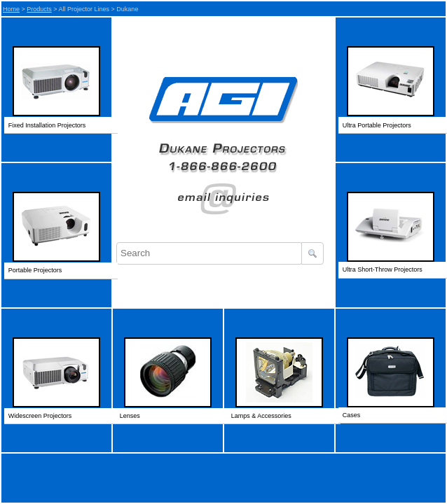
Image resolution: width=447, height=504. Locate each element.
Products (39, 9)
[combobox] (209, 253)
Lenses (130, 416)
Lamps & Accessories (261, 416)
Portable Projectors (35, 270)
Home (11, 9)
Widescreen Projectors (40, 416)
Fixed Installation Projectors (47, 125)
